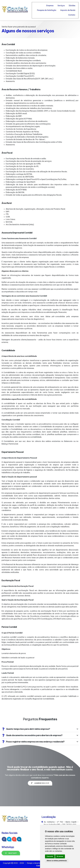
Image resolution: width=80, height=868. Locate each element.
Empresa (50, 6)
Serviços (61, 6)
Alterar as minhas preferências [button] (57, 861)
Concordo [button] (50, 856)
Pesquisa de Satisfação (47, 10)
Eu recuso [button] (60, 856)
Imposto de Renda (68, 10)
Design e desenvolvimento (37, 863)
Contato (72, 15)
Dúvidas (72, 6)
